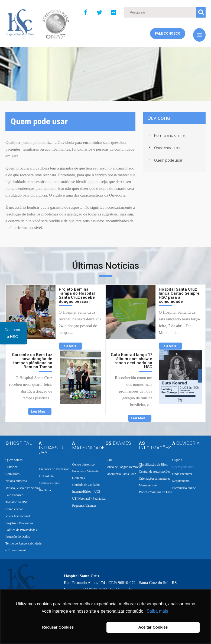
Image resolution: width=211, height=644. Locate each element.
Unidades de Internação (54, 469)
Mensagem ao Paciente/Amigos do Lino (156, 489)
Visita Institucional (18, 516)
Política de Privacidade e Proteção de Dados (22, 533)
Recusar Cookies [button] (58, 627)
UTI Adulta (46, 476)
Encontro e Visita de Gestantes (85, 475)
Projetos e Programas (19, 523)
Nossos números (16, 481)
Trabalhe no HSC (17, 502)
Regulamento (181, 481)
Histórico (12, 467)
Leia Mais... (70, 346)
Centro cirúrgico (49, 483)
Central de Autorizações (155, 472)
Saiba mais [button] (158, 611)
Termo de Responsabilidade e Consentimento (23, 547)
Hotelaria (45, 490)
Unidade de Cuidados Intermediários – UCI (86, 488)
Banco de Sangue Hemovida (124, 467)
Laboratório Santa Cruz (121, 474)
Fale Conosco (168, 34)
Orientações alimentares (155, 479)
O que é (177, 460)
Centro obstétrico (83, 464)
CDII (109, 460)
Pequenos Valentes (84, 506)
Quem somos (14, 460)
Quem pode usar (168, 160)
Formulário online (169, 135)
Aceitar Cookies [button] (153, 627)
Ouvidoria (159, 118)
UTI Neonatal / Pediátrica (89, 499)
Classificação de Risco (154, 464)
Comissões (12, 474)
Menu (199, 35)
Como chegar (14, 509)
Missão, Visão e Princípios (23, 488)
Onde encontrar (167, 148)
